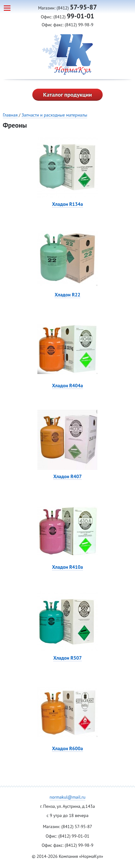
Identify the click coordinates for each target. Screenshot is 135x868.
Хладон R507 (67, 658)
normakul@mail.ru (68, 797)
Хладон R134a (67, 204)
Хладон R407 (67, 476)
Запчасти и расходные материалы (54, 115)
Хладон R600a (67, 748)
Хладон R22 (67, 295)
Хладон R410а (67, 567)
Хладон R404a (67, 385)
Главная (10, 115)
